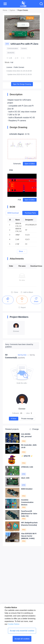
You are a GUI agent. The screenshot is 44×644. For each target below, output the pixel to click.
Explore (12, 10)
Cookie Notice (13, 624)
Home (5, 10)
